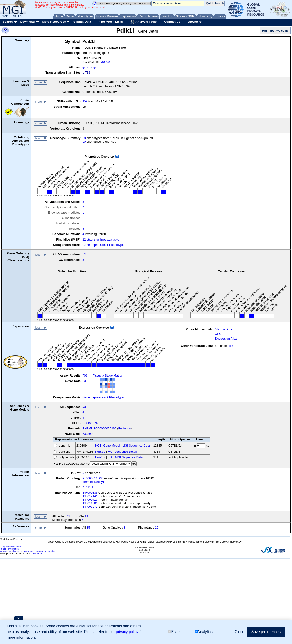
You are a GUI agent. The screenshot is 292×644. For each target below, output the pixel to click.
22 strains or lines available (101, 239)
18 (84, 138)
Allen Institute (224, 329)
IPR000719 (90, 500)
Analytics (204, 632)
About (5, 16)
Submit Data (82, 22)
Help (13, 16)
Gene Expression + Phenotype (103, 245)
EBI (110, 457)
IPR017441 (90, 496)
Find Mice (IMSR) (111, 22)
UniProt (100, 457)
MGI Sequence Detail (137, 446)
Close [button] (240, 632)
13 (84, 254)
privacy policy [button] (127, 632)
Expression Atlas (226, 339)
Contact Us (172, 22)
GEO (218, 334)
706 (85, 376)
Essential (177, 632)
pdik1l (231, 346)
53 (84, 407)
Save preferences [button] (266, 632)
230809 (105, 62)
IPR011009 (90, 503)
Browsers (195, 22)
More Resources (54, 22)
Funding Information (9, 549)
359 (85, 101)
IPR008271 (90, 507)
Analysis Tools (144, 22)
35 (88, 527)
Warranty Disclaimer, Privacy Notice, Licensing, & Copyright (28, 551)
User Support (38, 554)
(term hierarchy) (93, 482)
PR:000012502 (92, 478)
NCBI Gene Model (108, 446)
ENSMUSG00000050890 (99, 428)
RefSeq (100, 452)
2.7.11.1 (88, 487)
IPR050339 (90, 493)
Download (27, 22)
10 (84, 142)
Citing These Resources (11, 547)
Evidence (124, 428)
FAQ (21, 16)
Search (8, 22)
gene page (89, 67)
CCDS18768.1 (92, 423)
